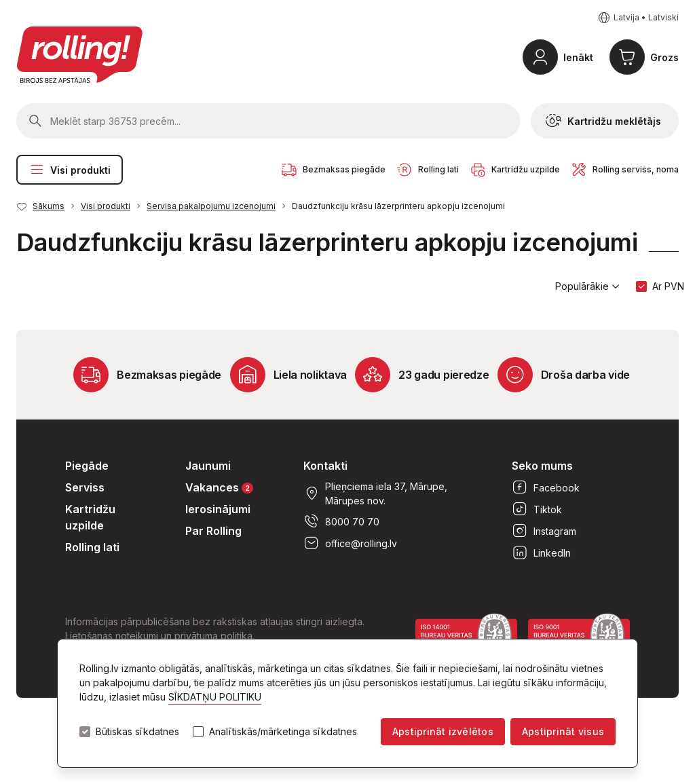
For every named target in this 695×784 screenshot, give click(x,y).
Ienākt (578, 57)
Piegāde (87, 466)
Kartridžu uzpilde (90, 517)
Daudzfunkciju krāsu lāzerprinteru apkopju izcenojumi (398, 206)
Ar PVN (668, 286)
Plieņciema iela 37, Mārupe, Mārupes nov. (375, 493)
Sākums (49, 206)
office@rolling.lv (350, 543)
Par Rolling (213, 531)
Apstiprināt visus (563, 731)
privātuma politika (213, 636)
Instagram (544, 531)
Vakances (219, 487)
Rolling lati (92, 547)
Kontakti (325, 466)
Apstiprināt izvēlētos (443, 731)
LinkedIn (541, 553)
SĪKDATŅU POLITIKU (215, 697)
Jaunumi (208, 466)
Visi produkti (70, 170)
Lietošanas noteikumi (112, 636)
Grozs (664, 57)
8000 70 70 (341, 521)
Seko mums (542, 466)
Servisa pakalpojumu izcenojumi (211, 206)
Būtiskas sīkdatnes (137, 732)
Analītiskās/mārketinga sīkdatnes (283, 732)
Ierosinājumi (218, 509)
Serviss (85, 487)
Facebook (546, 487)
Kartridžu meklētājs (603, 121)
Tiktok (537, 509)
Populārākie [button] (587, 286)
